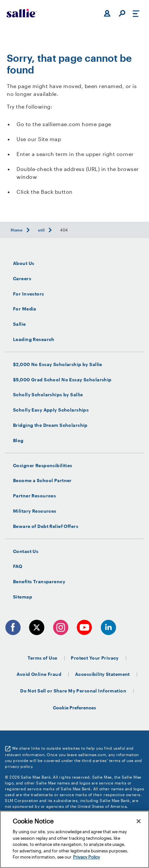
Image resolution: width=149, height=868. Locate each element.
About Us (24, 263)
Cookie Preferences (74, 708)
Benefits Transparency (39, 582)
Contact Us (26, 551)
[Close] (139, 821)
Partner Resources (34, 496)
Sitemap (23, 597)
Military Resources (35, 511)
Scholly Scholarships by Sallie (48, 395)
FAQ (18, 566)
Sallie (19, 324)
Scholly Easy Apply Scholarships (51, 410)
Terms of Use (42, 658)
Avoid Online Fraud (39, 674)
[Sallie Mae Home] (22, 13)
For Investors (29, 294)
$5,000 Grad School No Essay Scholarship (62, 380)
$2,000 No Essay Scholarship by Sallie (58, 364)
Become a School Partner (42, 480)
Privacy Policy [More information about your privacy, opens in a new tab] (87, 857)
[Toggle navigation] (136, 13)
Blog (18, 441)
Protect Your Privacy (95, 658)
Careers (22, 279)
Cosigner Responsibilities (43, 466)
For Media (25, 309)
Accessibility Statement (102, 674)
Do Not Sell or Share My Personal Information (73, 691)
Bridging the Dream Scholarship (50, 425)
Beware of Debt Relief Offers (46, 526)
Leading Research (34, 339)
